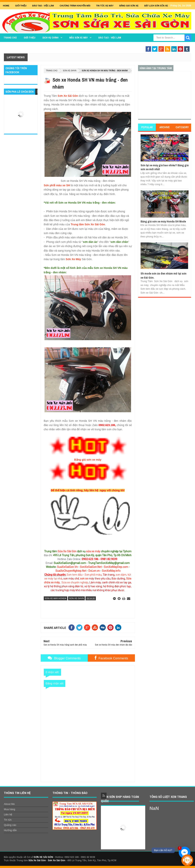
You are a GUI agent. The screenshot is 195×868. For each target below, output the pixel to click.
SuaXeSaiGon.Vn (67, 567)
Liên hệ (8, 814)
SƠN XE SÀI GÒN (43, 857)
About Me (9, 804)
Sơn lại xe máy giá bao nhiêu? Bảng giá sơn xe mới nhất (165, 167)
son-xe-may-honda (56, 598)
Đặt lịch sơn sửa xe (156, 6)
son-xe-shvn (70, 71)
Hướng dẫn (10, 830)
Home (6, 6)
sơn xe (84, 579)
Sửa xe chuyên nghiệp (75, 582)
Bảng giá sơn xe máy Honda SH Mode (163, 221)
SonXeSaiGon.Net (91, 567)
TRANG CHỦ (10, 38)
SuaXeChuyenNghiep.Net (71, 571)
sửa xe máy (93, 551)
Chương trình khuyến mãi (75, 6)
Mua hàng (10, 809)
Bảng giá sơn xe (129, 6)
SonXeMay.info (111, 571)
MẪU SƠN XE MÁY (78, 38)
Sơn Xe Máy (73, 259)
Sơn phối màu (93, 575)
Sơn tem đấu (75, 575)
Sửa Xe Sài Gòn (67, 551)
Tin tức (8, 820)
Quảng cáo (10, 825)
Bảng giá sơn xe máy (88, 460)
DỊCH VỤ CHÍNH (50, 38)
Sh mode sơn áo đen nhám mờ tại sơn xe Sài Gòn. (164, 275)
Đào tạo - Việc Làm (43, 6)
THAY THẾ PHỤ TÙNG (139, 45)
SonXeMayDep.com (116, 567)
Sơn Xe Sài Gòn (68, 96)
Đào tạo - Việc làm (110, 38)
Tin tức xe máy (105, 6)
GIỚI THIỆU (21, 6)
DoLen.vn (94, 571)
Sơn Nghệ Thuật (172, 45)
